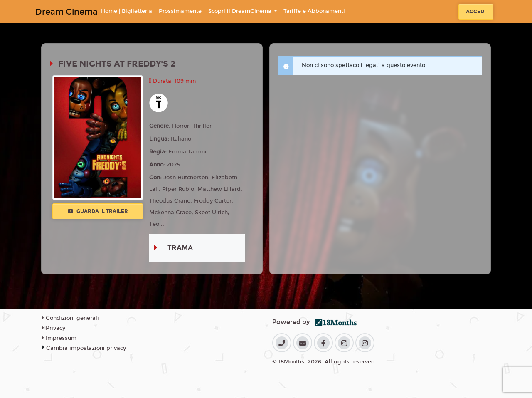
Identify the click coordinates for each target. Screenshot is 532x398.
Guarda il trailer (98, 211)
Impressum (59, 338)
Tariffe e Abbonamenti (314, 11)
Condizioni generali (70, 318)
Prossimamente (180, 11)
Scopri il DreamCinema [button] (241, 11)
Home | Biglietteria (127, 11)
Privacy (54, 328)
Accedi (476, 12)
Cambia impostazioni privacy (86, 348)
